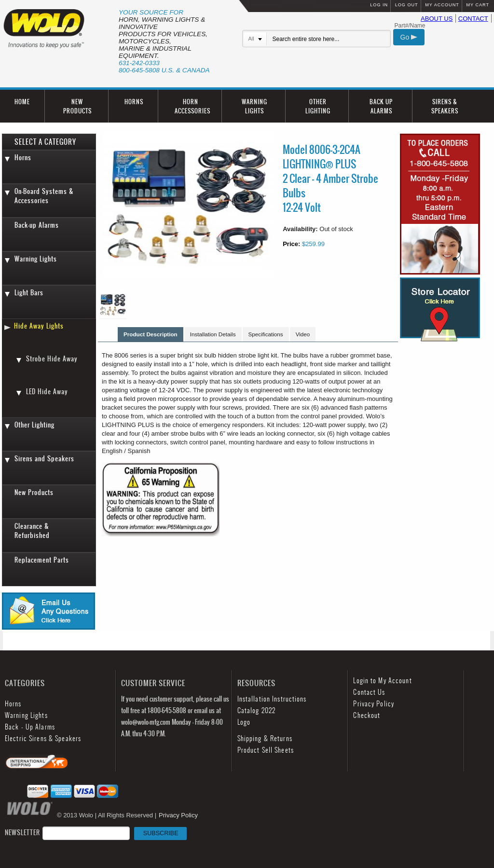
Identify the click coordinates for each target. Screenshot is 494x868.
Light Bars (29, 293)
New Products (34, 492)
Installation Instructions (272, 699)
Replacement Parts (42, 560)
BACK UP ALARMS (381, 106)
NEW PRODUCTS (77, 106)
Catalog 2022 (256, 710)
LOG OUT (407, 5)
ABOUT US (437, 19)
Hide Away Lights (39, 326)
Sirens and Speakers (44, 459)
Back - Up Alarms (30, 727)
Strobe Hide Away (52, 359)
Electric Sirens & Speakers (43, 738)
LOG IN (379, 5)
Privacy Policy (374, 704)
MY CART (478, 5)
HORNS (134, 102)
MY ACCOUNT (442, 5)
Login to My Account (382, 681)
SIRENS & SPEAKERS (445, 106)
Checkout (367, 715)
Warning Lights (36, 259)
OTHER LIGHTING (318, 106)
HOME (22, 102)
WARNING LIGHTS (254, 106)
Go (409, 37)
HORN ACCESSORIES (192, 106)
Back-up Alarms (37, 225)
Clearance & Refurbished (32, 531)
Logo (244, 722)
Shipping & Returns (265, 738)
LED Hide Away (47, 392)
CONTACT (473, 19)
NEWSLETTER (96, 833)
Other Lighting (34, 425)
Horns (23, 158)
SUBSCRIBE (161, 833)
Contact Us (369, 692)
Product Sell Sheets (266, 750)
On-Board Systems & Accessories (44, 196)
